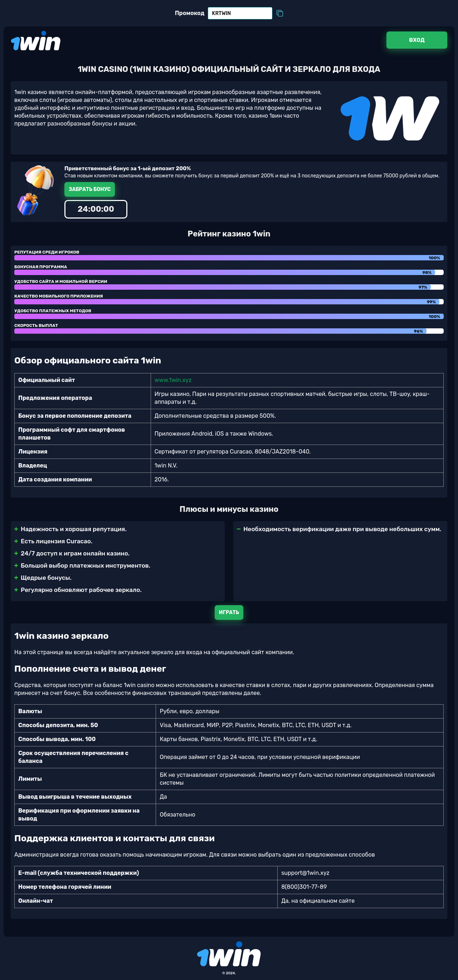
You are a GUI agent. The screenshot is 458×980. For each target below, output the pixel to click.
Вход (417, 40)
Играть (229, 612)
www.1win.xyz (173, 380)
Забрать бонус (90, 189)
